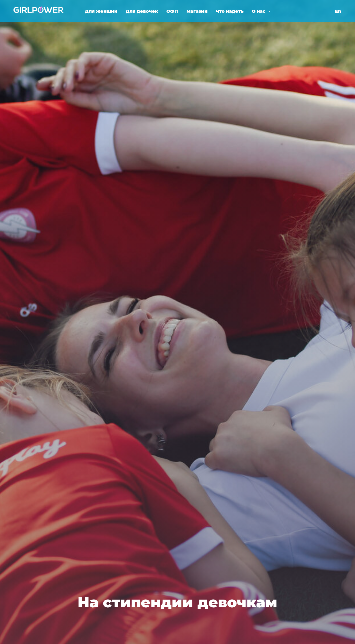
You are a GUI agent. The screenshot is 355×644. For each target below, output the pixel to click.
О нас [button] (259, 11)
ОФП (172, 11)
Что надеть (230, 11)
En (338, 11)
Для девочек (142, 11)
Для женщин (101, 11)
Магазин (197, 11)
